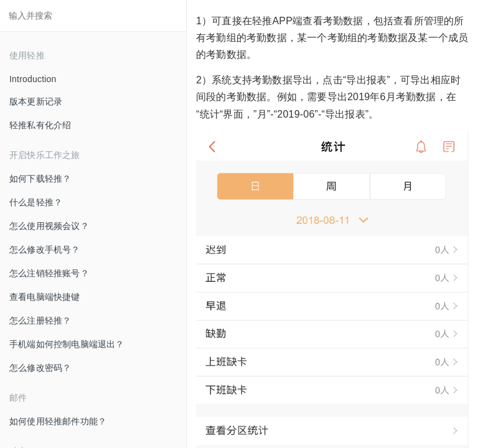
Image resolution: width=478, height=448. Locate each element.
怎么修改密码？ (40, 368)
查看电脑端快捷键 (45, 297)
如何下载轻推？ (40, 179)
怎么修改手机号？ (45, 250)
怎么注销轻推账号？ (49, 273)
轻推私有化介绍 (40, 125)
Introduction (33, 79)
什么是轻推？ (36, 202)
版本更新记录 (36, 101)
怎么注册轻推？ (40, 320)
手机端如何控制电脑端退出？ (67, 344)
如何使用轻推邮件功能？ (58, 421)
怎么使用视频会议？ (49, 226)
